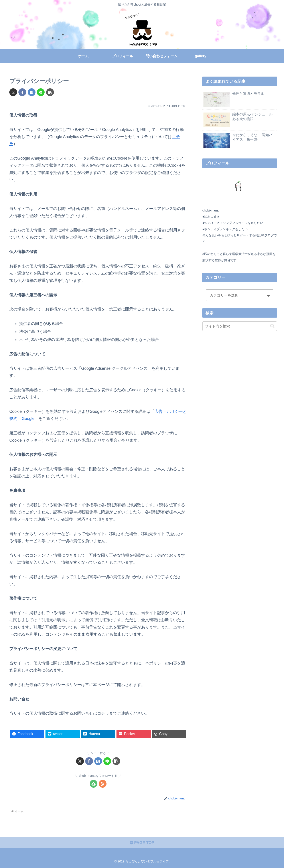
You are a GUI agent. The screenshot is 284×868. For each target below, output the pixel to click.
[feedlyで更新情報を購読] (94, 784)
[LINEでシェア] (41, 92)
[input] (240, 326)
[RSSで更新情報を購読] (103, 784)
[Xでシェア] (13, 92)
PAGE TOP (142, 843)
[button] (50, 92)
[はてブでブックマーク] (32, 92)
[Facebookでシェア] (22, 92)
